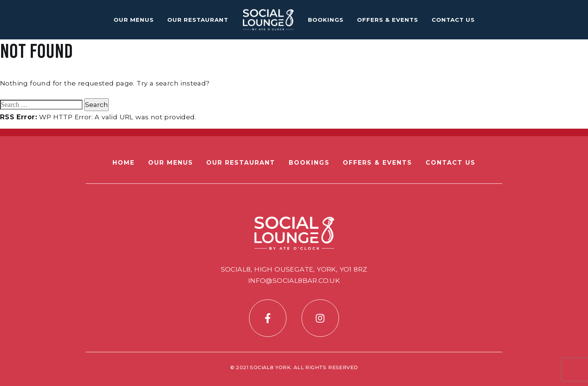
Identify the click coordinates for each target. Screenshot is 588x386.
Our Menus (134, 20)
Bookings (326, 20)
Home (124, 163)
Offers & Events (388, 20)
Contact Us (453, 20)
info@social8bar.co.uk (294, 280)
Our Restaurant (198, 20)
